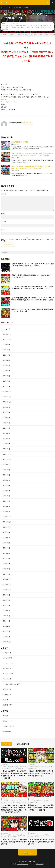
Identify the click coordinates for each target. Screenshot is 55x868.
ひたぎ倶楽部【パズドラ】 (20, 142)
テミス (42, 767)
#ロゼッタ (39, 801)
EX (36, 803)
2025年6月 (7, 360)
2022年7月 (7, 543)
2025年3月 (7, 376)
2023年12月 (7, 454)
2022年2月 (7, 569)
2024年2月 (7, 444)
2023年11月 (7, 459)
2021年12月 (7, 579)
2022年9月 (7, 532)
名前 (3, 214)
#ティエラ (33, 801)
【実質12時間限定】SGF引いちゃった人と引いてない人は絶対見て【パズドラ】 (41, 842)
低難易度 (14, 27)
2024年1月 (7, 449)
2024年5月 (7, 428)
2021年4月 (7, 621)
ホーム (3, 8)
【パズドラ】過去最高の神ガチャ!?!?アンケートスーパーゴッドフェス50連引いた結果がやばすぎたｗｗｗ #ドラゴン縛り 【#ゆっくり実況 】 (33, 300)
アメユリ (23, 803)
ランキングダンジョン (10, 684)
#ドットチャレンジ (8, 801)
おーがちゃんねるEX (18, 767)
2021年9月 (7, 595)
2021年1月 (7, 637)
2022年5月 (7, 553)
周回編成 (20, 768)
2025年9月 (7, 345)
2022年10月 (7, 527)
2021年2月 (7, 631)
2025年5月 (7, 365)
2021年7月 (7, 605)
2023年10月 (7, 465)
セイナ (5, 668)
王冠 (41, 27)
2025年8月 (7, 350)
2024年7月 (7, 418)
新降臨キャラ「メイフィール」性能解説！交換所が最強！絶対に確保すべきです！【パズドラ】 (41, 808)
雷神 (4, 700)
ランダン (8, 27)
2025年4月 (7, 371)
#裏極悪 (32, 803)
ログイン (6, 716)
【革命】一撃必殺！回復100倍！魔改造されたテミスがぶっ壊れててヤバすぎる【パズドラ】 (41, 773)
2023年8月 (7, 475)
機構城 (37, 27)
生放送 (5, 695)
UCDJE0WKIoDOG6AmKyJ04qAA (18, 25)
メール (3, 222)
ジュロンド (6, 663)
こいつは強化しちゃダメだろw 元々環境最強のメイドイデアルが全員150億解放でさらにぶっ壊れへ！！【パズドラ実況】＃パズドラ (14, 809)
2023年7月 (7, 480)
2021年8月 (7, 600)
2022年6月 (7, 548)
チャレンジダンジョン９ (35, 25)
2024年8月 (7, 412)
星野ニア (23, 27)
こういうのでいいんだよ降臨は (16, 835)
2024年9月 (7, 407)
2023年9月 (7, 470)
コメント (4, 194)
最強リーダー (30, 27)
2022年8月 (7, 538)
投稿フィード (7, 721)
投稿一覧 (28, 123)
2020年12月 (7, 642)
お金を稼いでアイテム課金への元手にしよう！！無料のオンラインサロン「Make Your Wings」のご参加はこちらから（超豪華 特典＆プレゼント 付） (27, 52)
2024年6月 (7, 423)
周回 (19, 27)
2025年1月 (7, 386)
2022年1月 (7, 574)
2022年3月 (7, 564)
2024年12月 (7, 392)
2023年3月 (7, 501)
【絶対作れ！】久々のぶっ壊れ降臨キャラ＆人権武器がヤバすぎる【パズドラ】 (14, 842)
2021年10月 (7, 590)
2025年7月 (7, 355)
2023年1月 (7, 512)
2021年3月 (7, 626)
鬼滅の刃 (19, 8)
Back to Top (27, 853)
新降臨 (15, 837)
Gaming (6, 25)
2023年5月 (7, 491)
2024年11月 (7, 397)
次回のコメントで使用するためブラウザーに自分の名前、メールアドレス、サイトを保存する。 (27, 240)
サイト (3, 230)
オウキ (5, 653)
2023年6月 (7, 485)
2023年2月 (7, 506)
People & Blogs (7, 767)
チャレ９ (45, 25)
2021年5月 (7, 616)
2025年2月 (7, 381)
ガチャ (5, 658)
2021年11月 (7, 585)
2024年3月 (7, 438)
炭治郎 (26, 8)
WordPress (40, 864)
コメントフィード (8, 726)
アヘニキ (37, 767)
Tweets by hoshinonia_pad (10, 102)
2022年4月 (7, 558)
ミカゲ (5, 679)
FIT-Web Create (23, 864)
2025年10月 (7, 339)
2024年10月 (7, 402)
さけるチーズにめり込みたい (43, 835)
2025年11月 (7, 334)
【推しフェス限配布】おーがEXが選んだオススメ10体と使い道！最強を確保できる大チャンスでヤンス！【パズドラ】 (14, 775)
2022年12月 (7, 517)
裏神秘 (6, 29)
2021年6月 (7, 611)
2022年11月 (7, 522)
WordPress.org (8, 731)
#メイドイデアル (10, 803)
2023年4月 (7, 496)
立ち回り (46, 27)
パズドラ (10, 8)
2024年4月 (7, 433)
